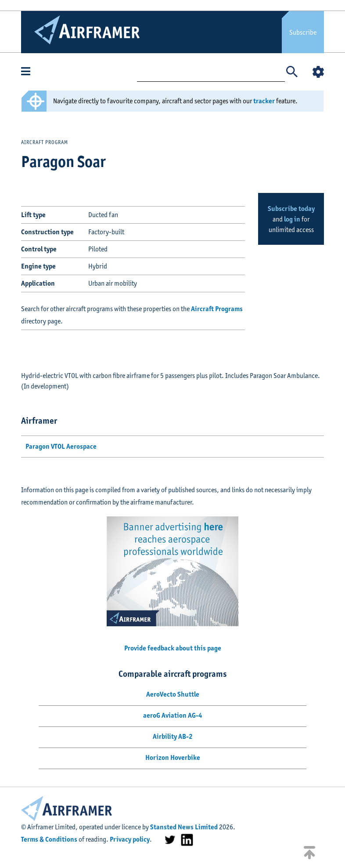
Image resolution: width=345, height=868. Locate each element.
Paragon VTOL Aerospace (61, 446)
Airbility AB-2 (173, 736)
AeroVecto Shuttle (173, 694)
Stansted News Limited (184, 827)
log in (292, 219)
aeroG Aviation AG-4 (173, 715)
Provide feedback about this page (173, 648)
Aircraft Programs (217, 309)
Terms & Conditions (49, 839)
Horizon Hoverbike (173, 757)
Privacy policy (130, 839)
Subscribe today (291, 209)
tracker (264, 101)
